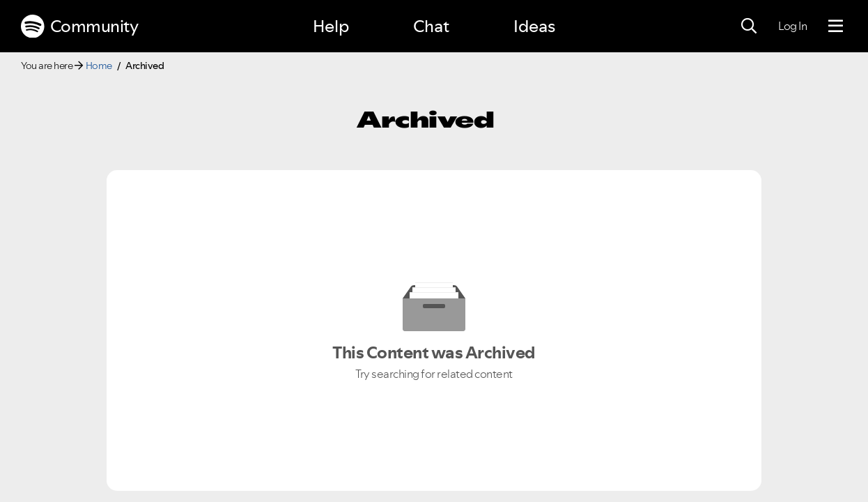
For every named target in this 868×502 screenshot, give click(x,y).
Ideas (534, 26)
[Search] (749, 26)
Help (331, 26)
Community (79, 26)
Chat (431, 26)
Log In (792, 26)
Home (99, 66)
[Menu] (836, 26)
